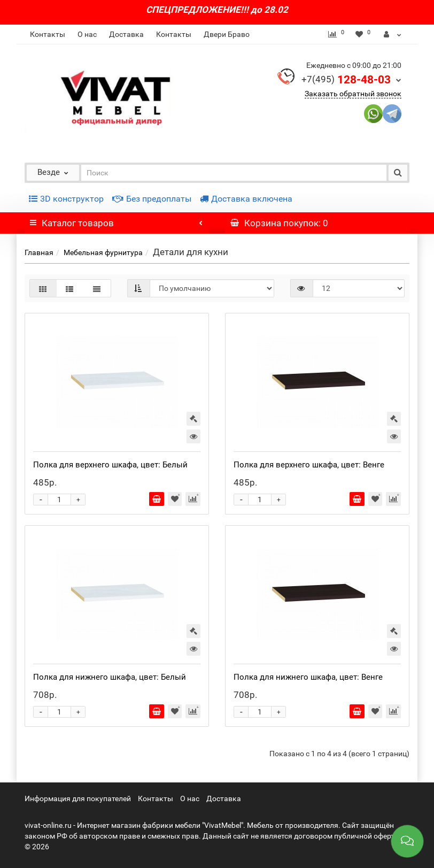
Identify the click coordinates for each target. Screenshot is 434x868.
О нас (87, 34)
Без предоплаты (152, 199)
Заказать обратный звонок (353, 94)
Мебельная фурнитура (103, 252)
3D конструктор (66, 199)
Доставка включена (246, 199)
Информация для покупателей (78, 798)
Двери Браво (227, 34)
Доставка (126, 34)
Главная (39, 252)
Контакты (48, 34)
